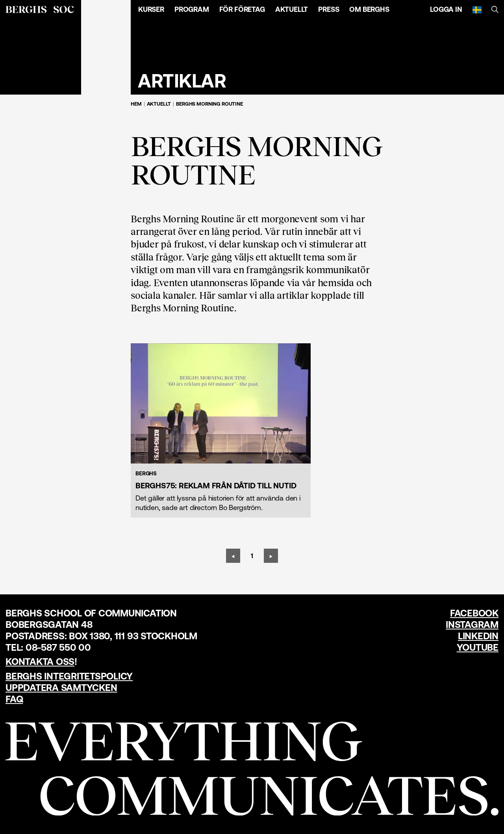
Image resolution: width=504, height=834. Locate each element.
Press (329, 9)
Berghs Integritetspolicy (69, 676)
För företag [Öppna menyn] (242, 9)
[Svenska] (477, 9)
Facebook (474, 613)
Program (192, 9)
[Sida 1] (252, 556)
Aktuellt (292, 9)
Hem (136, 104)
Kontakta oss (40, 662)
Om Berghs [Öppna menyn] (369, 9)
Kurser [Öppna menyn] (151, 9)
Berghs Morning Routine (209, 104)
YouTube (478, 647)
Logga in (446, 9)
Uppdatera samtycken (61, 688)
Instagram (472, 625)
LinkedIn (478, 636)
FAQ (14, 699)
